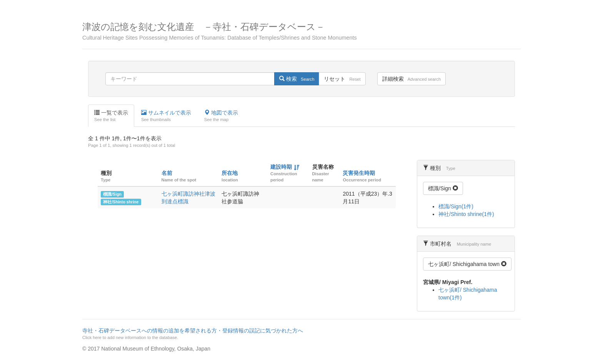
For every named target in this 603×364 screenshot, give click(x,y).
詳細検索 (411, 79)
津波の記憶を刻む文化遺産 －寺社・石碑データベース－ (301, 31)
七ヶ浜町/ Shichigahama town (467, 264)
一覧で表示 (111, 116)
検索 (297, 79)
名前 (167, 173)
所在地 (230, 173)
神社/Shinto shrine (121, 202)
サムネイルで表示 (166, 116)
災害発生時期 (359, 173)
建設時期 (281, 167)
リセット (342, 79)
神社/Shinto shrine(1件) (466, 214)
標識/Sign (112, 194)
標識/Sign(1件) (456, 206)
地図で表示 (221, 116)
